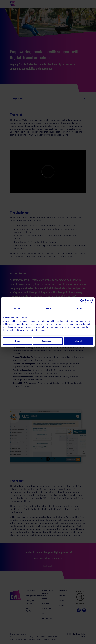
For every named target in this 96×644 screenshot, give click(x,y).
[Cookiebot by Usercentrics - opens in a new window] (82, 301)
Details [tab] (48, 308)
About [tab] (79, 308)
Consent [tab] (17, 308)
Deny (18, 341)
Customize (48, 341)
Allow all (78, 341)
